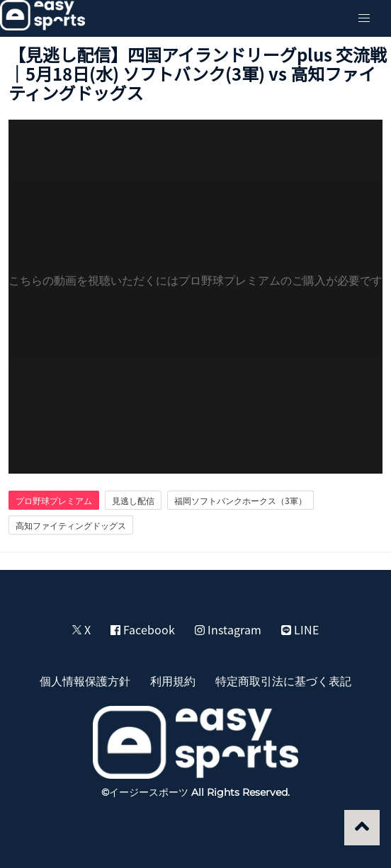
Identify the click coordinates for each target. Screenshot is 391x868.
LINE (300, 629)
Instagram (228, 629)
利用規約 (173, 680)
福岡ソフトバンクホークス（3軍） (240, 501)
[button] (364, 18)
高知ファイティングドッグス (71, 525)
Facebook (143, 629)
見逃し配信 (133, 501)
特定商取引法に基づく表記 (283, 680)
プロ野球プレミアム (54, 501)
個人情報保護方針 (85, 680)
